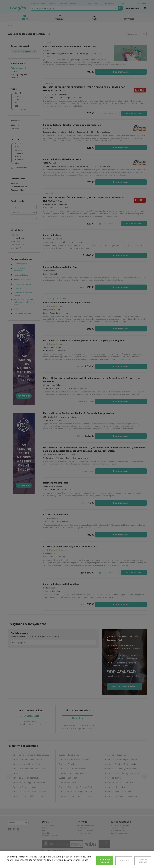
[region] (77, 859)
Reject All (124, 861)
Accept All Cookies (105, 861)
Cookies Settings (143, 861)
